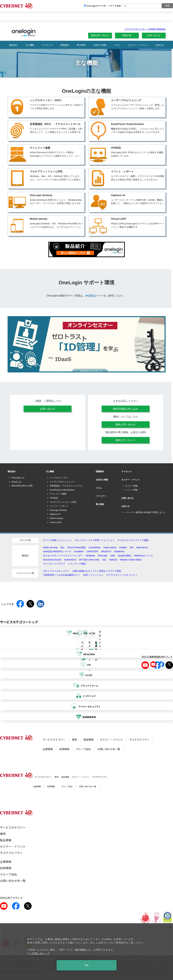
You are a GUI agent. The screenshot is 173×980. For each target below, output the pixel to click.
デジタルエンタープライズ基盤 (133, 540)
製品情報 (88, 739)
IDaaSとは (16, 482)
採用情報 (64, 749)
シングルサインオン (59, 478)
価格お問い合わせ (100, 35)
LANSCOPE (92, 551)
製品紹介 (14, 45)
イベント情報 (131, 490)
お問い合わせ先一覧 (109, 749)
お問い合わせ (154, 35)
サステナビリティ (139, 739)
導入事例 (81, 45)
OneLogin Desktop (58, 510)
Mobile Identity (56, 518)
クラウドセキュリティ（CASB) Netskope (145, 29)
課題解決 (65, 45)
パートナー (101, 496)
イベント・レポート (59, 506)
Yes (86, 965)
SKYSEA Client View (89, 560)
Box (62, 547)
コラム (117, 45)
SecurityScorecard (52, 560)
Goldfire (123, 547)
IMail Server (142, 547)
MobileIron (119, 551)
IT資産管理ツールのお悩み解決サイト (62, 575)
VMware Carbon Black (131, 560)
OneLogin (103, 556)
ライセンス (47, 45)
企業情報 (48, 749)
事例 (74, 739)
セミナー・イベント (138, 45)
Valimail (113, 560)
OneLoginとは (18, 478)
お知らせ (160, 45)
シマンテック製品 (77, 564)
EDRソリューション (93, 575)
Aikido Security (50, 547)
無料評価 (127, 35)
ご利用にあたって (40, 953)
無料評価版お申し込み (125, 409)
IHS (132, 547)
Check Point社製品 (76, 547)
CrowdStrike (95, 547)
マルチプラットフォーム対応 (63, 502)
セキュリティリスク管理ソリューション (95, 540)
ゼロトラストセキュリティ (56, 571)
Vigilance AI (55, 514)
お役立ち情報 (100, 45)
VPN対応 (54, 498)
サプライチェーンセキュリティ (122, 575)
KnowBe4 (79, 551)
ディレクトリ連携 (58, 494)
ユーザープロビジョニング (62, 482)
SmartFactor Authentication (62, 490)
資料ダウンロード (125, 440)
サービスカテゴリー (54, 739)
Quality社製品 (125, 556)
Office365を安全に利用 (22, 486)
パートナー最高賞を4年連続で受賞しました (145, 512)
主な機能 (30, 45)
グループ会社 (83, 749)
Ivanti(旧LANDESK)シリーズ (57, 551)
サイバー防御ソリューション (58, 540)
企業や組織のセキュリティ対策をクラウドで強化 (97, 571)
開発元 (92, 296)
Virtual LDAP (56, 522)
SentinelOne (70, 560)
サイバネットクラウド (54, 564)
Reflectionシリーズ (143, 556)
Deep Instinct (110, 547)
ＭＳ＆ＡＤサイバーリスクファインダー (63, 556)
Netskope (90, 556)
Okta (113, 556)
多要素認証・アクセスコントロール (66, 486)
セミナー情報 (131, 486)
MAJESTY (106, 551)
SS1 (104, 560)
